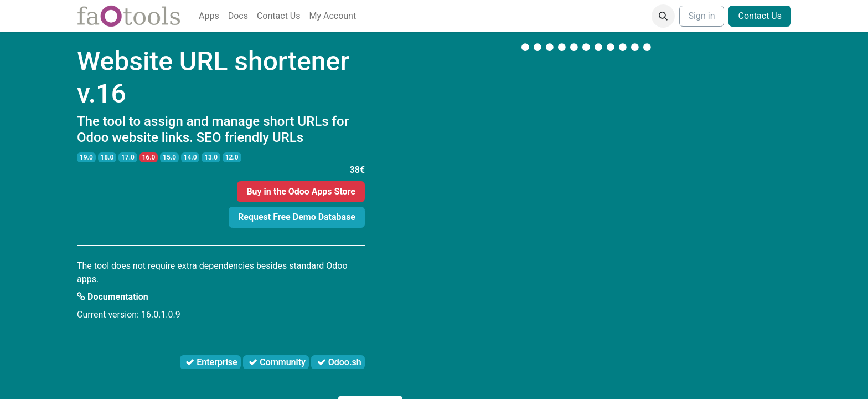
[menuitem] (209, 16)
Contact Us (760, 16)
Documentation (113, 297)
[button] (663, 16)
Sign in (702, 16)
